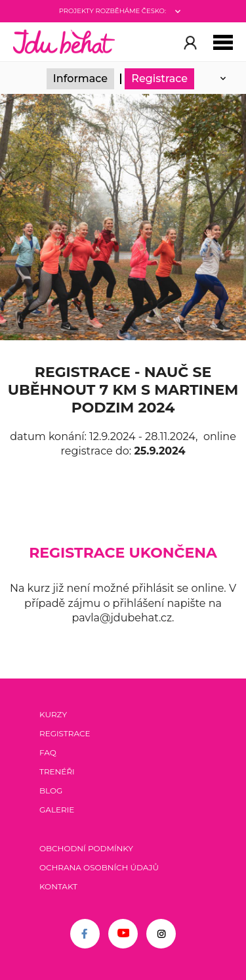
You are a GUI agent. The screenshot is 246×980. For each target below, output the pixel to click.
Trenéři (57, 771)
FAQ (48, 752)
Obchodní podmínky (86, 848)
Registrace (159, 78)
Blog (51, 791)
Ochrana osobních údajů (99, 867)
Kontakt (58, 886)
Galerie (57, 810)
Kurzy (53, 714)
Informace (80, 78)
